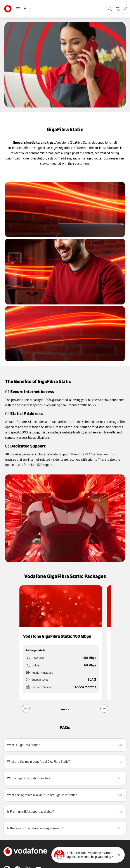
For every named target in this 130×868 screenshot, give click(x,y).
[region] (65, 745)
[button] (65, 745)
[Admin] (126, 9)
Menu (24, 9)
